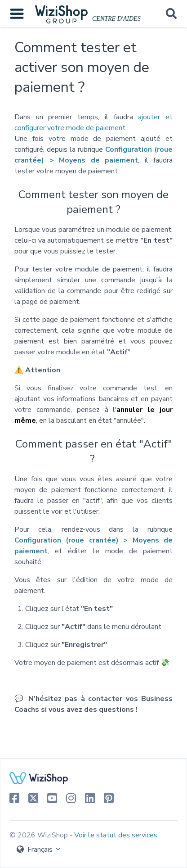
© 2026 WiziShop (40, 835)
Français (39, 850)
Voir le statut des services (116, 835)
